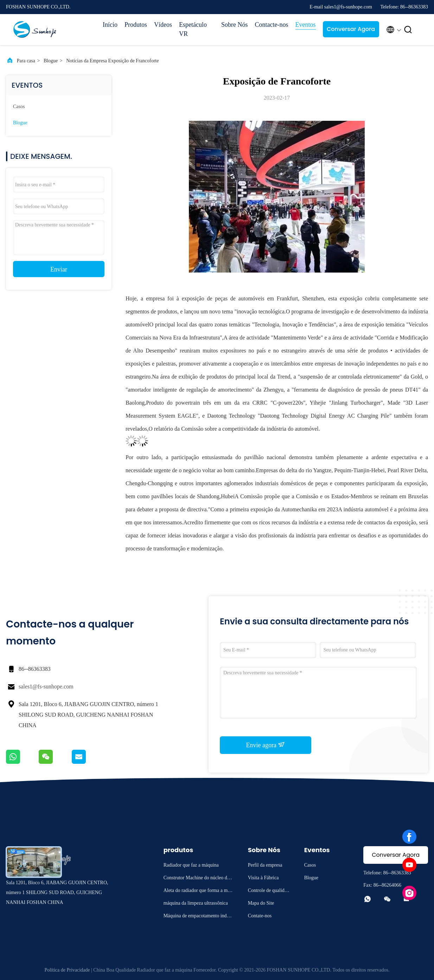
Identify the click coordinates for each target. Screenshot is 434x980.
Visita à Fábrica (263, 878)
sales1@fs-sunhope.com (46, 686)
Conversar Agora (351, 29)
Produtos (136, 25)
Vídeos (163, 25)
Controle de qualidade (269, 891)
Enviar (59, 269)
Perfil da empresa (265, 865)
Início (110, 25)
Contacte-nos (272, 25)
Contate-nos (260, 916)
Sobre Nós (235, 25)
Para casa (26, 61)
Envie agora (266, 745)
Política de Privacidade (67, 970)
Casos (19, 107)
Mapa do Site (261, 903)
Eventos (306, 25)
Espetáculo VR (193, 29)
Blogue (51, 61)
